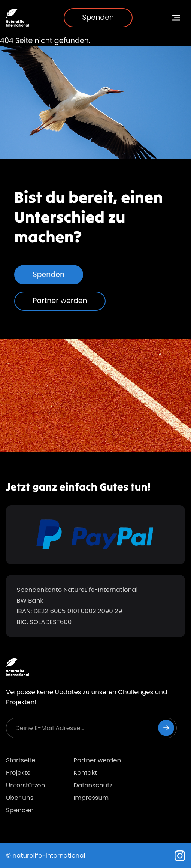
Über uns (20, 798)
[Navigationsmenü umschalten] (176, 18)
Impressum (91, 798)
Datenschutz (93, 785)
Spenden (98, 17)
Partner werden (60, 301)
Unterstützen (25, 785)
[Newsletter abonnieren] (166, 728)
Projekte (18, 773)
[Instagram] (180, 856)
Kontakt (85, 773)
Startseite (21, 760)
